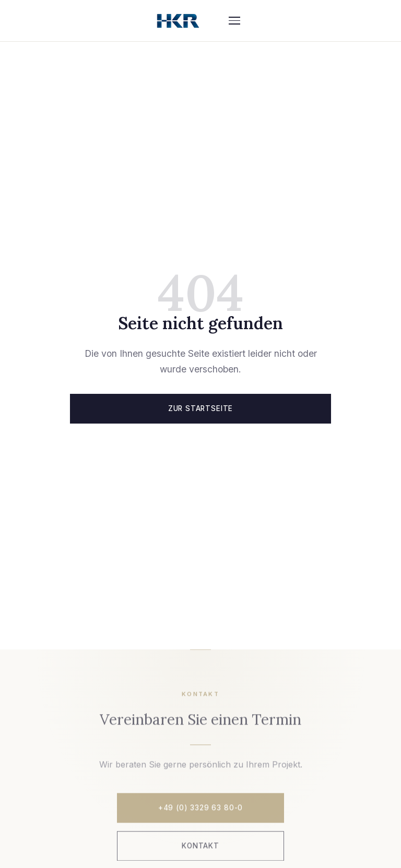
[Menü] (234, 21)
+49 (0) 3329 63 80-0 (200, 809)
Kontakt (200, 847)
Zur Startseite (200, 408)
